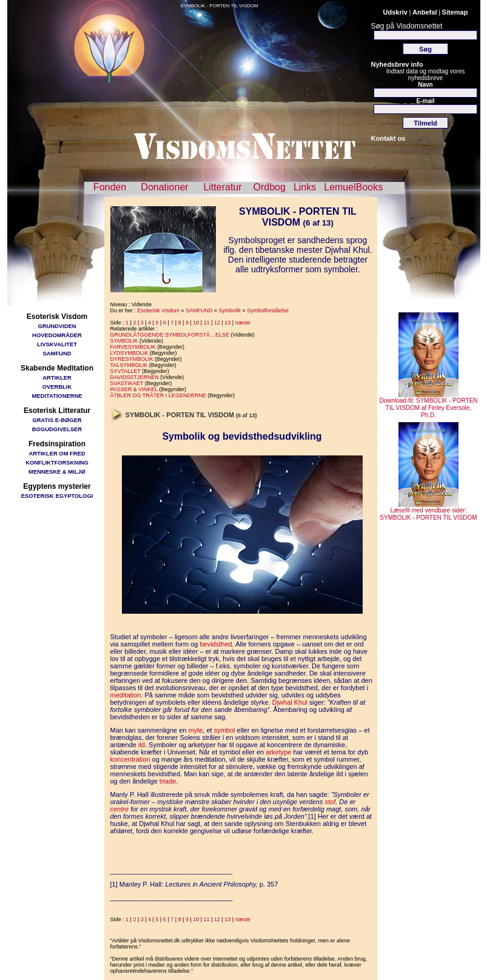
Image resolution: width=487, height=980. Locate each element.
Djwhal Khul (290, 702)
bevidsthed (216, 644)
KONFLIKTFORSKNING (57, 462)
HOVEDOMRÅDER (57, 335)
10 (196, 323)
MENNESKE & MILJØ (57, 472)
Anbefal (425, 12)
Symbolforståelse (268, 310)
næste (243, 323)
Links (305, 187)
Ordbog (270, 187)
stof (330, 802)
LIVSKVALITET (57, 344)
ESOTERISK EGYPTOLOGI (57, 496)
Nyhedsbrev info (397, 64)
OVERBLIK (57, 387)
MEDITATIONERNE (57, 396)
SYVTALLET (126, 371)
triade (168, 781)
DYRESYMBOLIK (132, 359)
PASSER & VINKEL (134, 389)
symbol (225, 730)
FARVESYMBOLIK (133, 347)
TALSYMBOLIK (129, 365)
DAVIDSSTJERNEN (135, 377)
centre (120, 809)
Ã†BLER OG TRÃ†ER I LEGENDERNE (158, 395)
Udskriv (395, 12)
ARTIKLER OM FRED (57, 453)
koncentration (130, 759)
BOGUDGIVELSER (57, 429)
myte (196, 730)
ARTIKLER (57, 378)
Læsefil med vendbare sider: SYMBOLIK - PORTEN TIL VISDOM (428, 511)
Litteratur (222, 187)
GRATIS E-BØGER (57, 420)
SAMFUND (57, 353)
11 (207, 323)
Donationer (164, 187)
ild (142, 745)
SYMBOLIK (124, 341)
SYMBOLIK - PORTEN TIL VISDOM (219, 6)
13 (227, 323)
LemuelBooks (353, 187)
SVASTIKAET (127, 383)
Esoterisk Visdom (159, 310)
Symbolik (230, 310)
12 (217, 323)
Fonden (110, 187)
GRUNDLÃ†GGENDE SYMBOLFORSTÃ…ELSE (170, 335)
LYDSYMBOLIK (129, 353)
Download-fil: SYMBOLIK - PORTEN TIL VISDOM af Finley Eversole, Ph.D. (428, 405)
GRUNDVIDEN (57, 326)
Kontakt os (388, 138)
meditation (126, 695)
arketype (278, 752)
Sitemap (455, 12)
